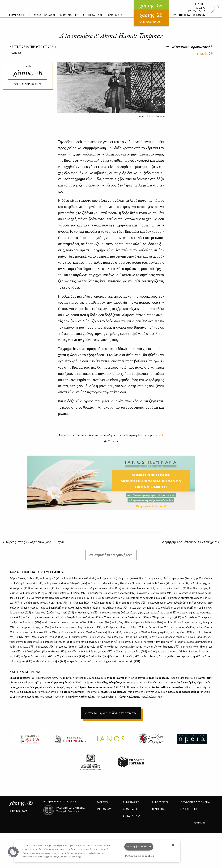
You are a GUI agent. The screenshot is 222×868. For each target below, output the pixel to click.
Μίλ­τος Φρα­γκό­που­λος (131, 692)
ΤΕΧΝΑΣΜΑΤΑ (114, 15)
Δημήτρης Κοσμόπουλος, (191, 542)
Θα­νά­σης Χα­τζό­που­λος (91, 697)
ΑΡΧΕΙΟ (201, 8)
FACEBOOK (103, 802)
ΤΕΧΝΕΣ (80, 15)
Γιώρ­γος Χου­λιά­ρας (140, 697)
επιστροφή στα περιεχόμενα (111, 555)
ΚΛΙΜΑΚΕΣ (51, 15)
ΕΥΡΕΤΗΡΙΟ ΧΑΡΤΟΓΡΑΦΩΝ (189, 15)
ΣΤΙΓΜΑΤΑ (35, 15)
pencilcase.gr (200, 823)
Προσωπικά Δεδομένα (195, 802)
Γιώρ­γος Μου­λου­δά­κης (52, 687)
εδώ (161, 435)
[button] (13, 852)
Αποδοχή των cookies (139, 847)
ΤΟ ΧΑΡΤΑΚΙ (95, 15)
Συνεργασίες (131, 802)
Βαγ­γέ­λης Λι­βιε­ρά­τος (135, 683)
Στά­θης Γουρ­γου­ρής (126, 678)
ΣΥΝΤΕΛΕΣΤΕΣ (160, 802)
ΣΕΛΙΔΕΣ (200, 4)
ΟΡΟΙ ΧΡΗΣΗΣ (189, 809)
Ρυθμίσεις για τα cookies (140, 856)
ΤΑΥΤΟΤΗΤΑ (158, 809)
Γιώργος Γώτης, (33, 542)
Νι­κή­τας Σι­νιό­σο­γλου (78, 692)
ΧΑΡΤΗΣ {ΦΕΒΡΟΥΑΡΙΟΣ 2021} (33, 47)
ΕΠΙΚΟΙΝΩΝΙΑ (197, 11)
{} (16, 53)
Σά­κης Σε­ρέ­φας (38, 692)
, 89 (21, 803)
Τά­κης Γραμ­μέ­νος (171, 678)
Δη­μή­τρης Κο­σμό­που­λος (70, 683)
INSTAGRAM (104, 809)
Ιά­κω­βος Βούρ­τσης (56, 678)
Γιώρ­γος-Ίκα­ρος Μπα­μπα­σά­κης (112, 687)
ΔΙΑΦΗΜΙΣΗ (131, 809)
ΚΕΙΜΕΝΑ (66, 15)
